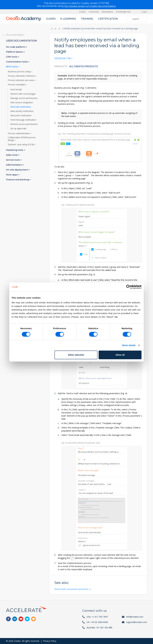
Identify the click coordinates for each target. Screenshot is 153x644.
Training (87, 19)
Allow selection (76, 355)
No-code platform (16, 47)
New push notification (21, 116)
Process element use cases (21, 80)
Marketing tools (15, 150)
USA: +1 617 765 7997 (97, 617)
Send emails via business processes (72, 589)
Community (94, 12)
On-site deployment (17, 170)
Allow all (120, 355)
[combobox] (63, 59)
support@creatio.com (137, 622)
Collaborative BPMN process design (22, 139)
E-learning (68, 19)
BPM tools (12, 67)
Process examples (17, 85)
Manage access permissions (24, 98)
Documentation (15, 35)
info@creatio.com (135, 617)
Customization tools (17, 62)
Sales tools (12, 155)
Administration (14, 165)
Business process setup (19, 72)
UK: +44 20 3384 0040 (97, 622)
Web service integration (22, 103)
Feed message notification (23, 120)
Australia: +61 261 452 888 (99, 627)
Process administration (19, 133)
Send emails (16, 90)
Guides (51, 19)
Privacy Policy (50, 641)
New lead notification (21, 107)
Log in (144, 12)
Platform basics (15, 52)
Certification (108, 19)
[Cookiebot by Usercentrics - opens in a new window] (128, 287)
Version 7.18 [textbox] (62, 59)
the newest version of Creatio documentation (90, 6)
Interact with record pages (23, 94)
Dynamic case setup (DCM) (21, 144)
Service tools (13, 160)
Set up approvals (18, 129)
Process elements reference (22, 76)
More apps (12, 175)
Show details (129, 345)
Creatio (82, 12)
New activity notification (22, 111)
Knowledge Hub (123, 12)
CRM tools (12, 57)
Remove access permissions (24, 124)
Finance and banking (18, 180)
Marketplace (107, 12)
